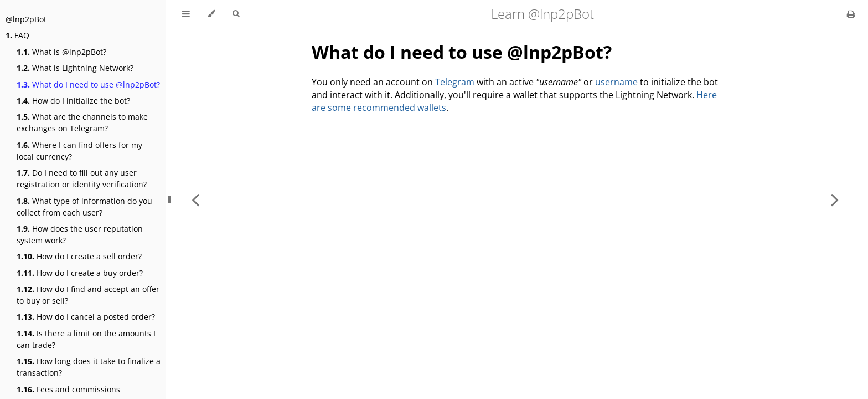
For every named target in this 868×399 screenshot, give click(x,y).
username (616, 82)
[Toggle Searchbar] (236, 14)
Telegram (455, 82)
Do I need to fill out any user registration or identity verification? (82, 178)
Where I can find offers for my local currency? (79, 151)
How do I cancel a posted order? (86, 317)
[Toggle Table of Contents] (186, 14)
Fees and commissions (68, 389)
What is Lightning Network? (75, 68)
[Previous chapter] (195, 199)
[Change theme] (211, 14)
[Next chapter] (835, 199)
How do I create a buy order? (80, 273)
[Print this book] (851, 14)
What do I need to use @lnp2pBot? (88, 85)
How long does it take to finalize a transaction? (89, 367)
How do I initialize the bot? (73, 101)
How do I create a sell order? (79, 256)
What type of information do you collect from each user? (84, 207)
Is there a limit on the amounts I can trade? (86, 339)
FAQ (17, 35)
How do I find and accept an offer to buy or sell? (88, 295)
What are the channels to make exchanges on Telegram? (82, 122)
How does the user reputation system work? (80, 234)
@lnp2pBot (26, 19)
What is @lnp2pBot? (61, 52)
